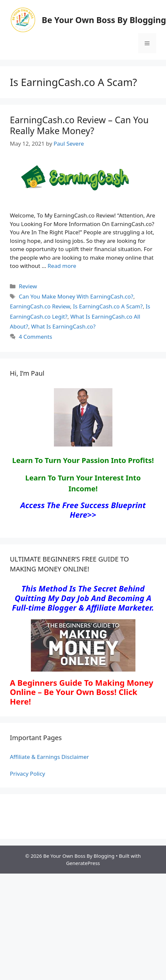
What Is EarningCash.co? (63, 326)
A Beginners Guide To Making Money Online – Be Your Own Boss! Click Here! (82, 692)
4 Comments (35, 337)
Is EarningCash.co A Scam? (108, 306)
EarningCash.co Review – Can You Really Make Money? (79, 125)
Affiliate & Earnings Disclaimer (49, 757)
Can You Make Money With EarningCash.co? (76, 296)
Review (28, 286)
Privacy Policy (27, 774)
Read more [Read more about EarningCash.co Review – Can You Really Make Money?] (62, 266)
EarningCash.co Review (40, 306)
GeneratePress (83, 863)
